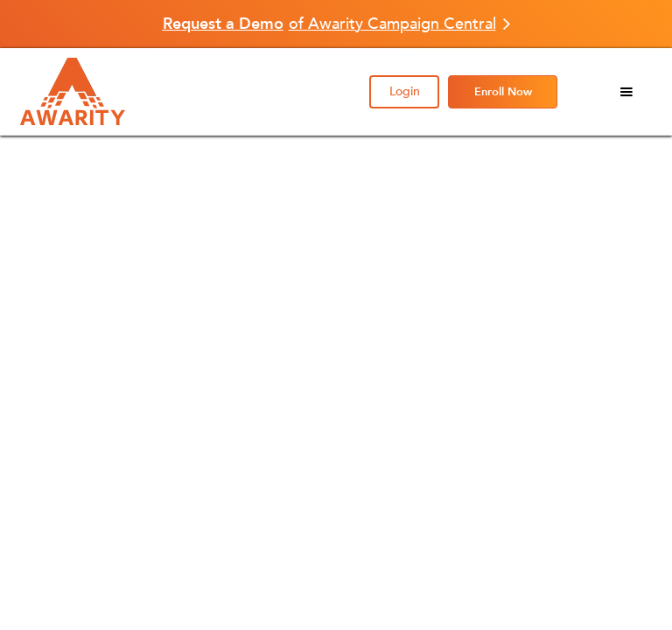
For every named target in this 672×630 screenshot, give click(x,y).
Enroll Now (503, 92)
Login (405, 91)
